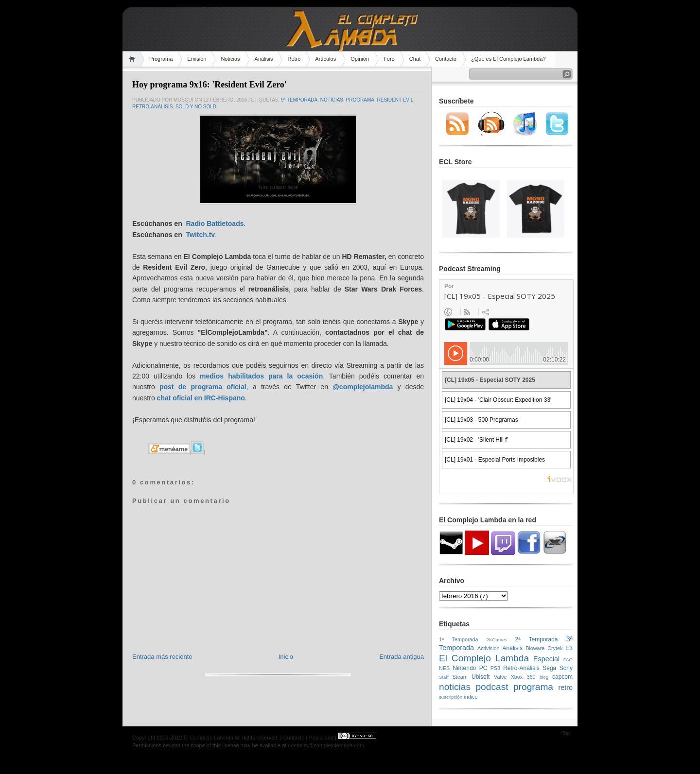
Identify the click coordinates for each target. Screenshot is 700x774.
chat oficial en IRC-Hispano (201, 398)
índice (471, 697)
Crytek (555, 648)
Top (566, 733)
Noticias (230, 59)
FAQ (568, 660)
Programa (161, 59)
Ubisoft (481, 677)
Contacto (446, 59)
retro (565, 688)
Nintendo (464, 668)
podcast (492, 687)
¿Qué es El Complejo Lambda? (508, 59)
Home (133, 59)
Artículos (325, 59)
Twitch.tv (200, 235)
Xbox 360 (523, 677)
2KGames (497, 640)
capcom (562, 677)
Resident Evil (395, 100)
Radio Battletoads (215, 224)
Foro (389, 59)
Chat (415, 59)
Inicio (286, 657)
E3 (569, 648)
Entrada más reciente (162, 657)
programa (360, 100)
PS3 (495, 668)
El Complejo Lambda (484, 658)
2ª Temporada (536, 639)
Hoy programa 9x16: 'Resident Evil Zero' (210, 85)
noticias (332, 100)
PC (483, 668)
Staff (444, 677)
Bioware (535, 648)
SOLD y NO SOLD (196, 107)
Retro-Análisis (152, 107)
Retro (294, 59)
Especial (546, 659)
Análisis (264, 59)
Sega (549, 668)
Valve (500, 677)
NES (444, 668)
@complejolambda (363, 387)
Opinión (360, 59)
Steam (460, 677)
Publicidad (321, 738)
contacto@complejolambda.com (326, 745)
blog (544, 677)
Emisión (197, 59)
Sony (566, 668)
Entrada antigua (402, 657)
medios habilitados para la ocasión (261, 376)
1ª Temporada (459, 639)
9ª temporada (299, 100)
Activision (489, 648)
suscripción (451, 697)
